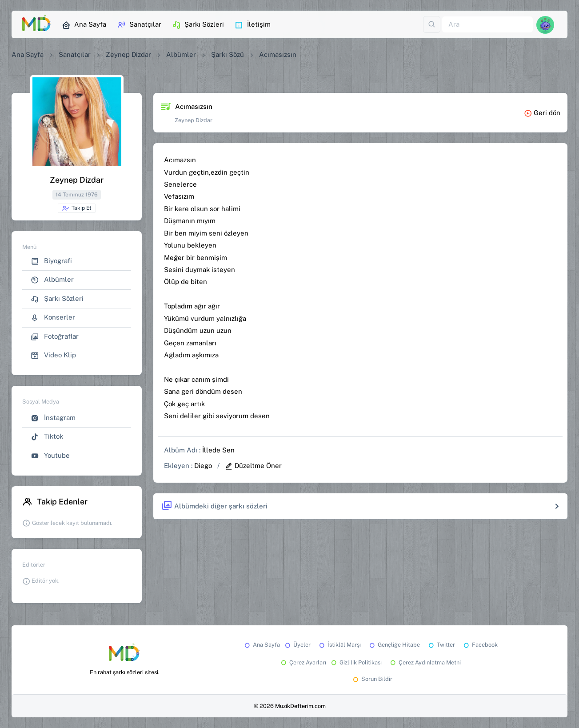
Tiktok (47, 437)
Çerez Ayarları (303, 662)
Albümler (181, 54)
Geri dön (542, 113)
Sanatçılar (139, 25)
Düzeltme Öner (253, 466)
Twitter (441, 645)
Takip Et (77, 208)
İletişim (253, 25)
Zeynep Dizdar (128, 54)
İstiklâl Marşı (339, 645)
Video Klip (53, 355)
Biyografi (51, 261)
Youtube (50, 456)
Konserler (53, 318)
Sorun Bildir (372, 679)
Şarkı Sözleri (198, 25)
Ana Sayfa (84, 25)
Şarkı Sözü (228, 54)
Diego (203, 466)
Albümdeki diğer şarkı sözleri (214, 506)
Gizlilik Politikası (356, 662)
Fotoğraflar (55, 337)
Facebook (480, 645)
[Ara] (487, 25)
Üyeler (297, 645)
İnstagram (53, 418)
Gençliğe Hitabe (394, 645)
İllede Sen (218, 450)
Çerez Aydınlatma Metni (425, 662)
